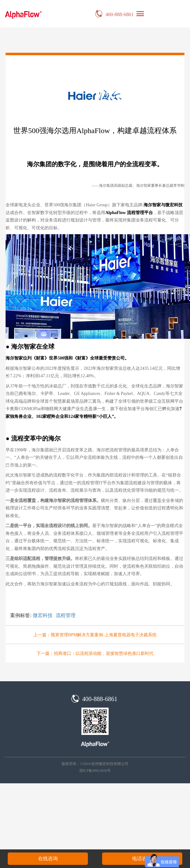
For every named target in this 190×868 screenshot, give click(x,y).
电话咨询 (142, 859)
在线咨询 (48, 859)
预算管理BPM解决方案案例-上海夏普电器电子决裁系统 (104, 635)
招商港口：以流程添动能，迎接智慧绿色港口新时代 (104, 653)
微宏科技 (43, 615)
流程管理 (66, 615)
